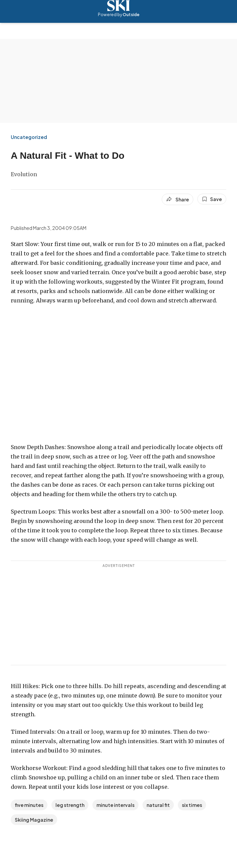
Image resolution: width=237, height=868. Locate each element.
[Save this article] (212, 199)
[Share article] (177, 199)
